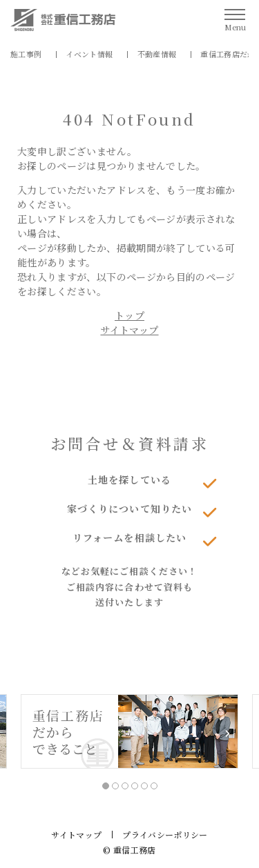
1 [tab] (106, 786)
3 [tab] (125, 786)
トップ (129, 315)
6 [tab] (154, 786)
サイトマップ (129, 330)
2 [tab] (115, 786)
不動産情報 (157, 54)
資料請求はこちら (130, 648)
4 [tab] (135, 786)
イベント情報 (89, 54)
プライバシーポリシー (165, 835)
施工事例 (26, 54)
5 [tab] (144, 786)
